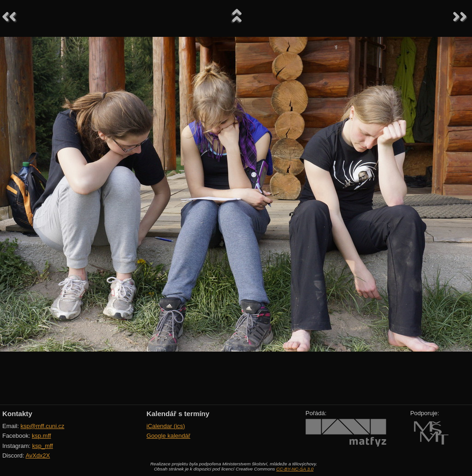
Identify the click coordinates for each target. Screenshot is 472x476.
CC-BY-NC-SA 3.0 (295, 469)
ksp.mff (41, 436)
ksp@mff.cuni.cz (43, 426)
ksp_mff (43, 446)
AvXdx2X (38, 455)
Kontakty (17, 414)
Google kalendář (168, 436)
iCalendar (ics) (166, 426)
